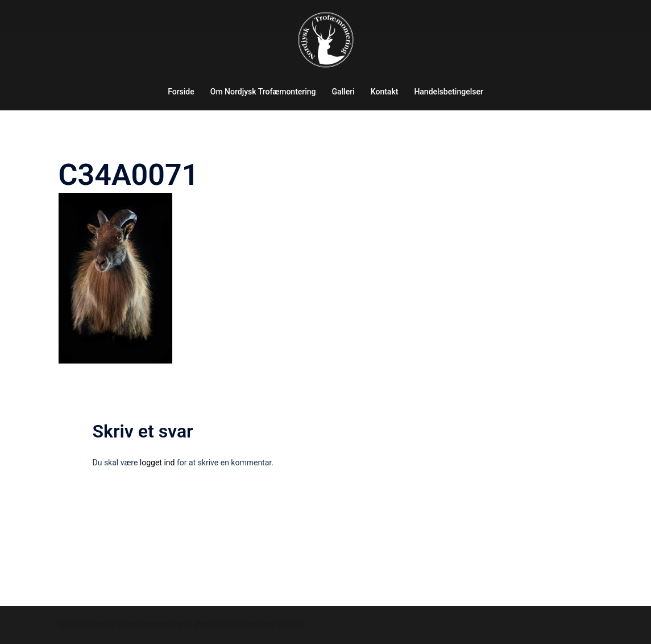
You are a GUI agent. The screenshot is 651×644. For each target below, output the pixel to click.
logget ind (157, 463)
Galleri (343, 92)
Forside (181, 92)
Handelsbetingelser (448, 92)
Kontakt (385, 92)
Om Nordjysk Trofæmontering (263, 92)
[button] (627, 16)
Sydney (291, 624)
